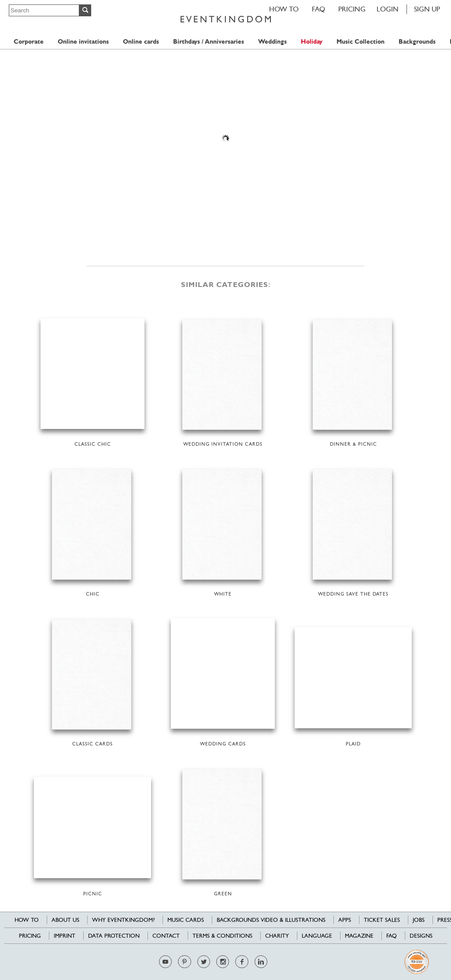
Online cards (141, 42)
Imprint (65, 936)
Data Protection (114, 936)
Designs (421, 936)
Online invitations (83, 42)
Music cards (186, 920)
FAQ (318, 9)
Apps (345, 920)
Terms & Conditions (222, 936)
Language (317, 936)
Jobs (419, 920)
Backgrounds (417, 42)
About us (65, 920)
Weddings (272, 42)
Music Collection (360, 42)
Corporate (29, 42)
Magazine (359, 936)
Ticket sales (382, 920)
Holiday (312, 42)
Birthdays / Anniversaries (209, 42)
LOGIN (388, 9)
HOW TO (284, 9)
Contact (166, 936)
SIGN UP (427, 9)
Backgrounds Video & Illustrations (271, 920)
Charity (277, 936)
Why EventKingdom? (123, 920)
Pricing (352, 9)
